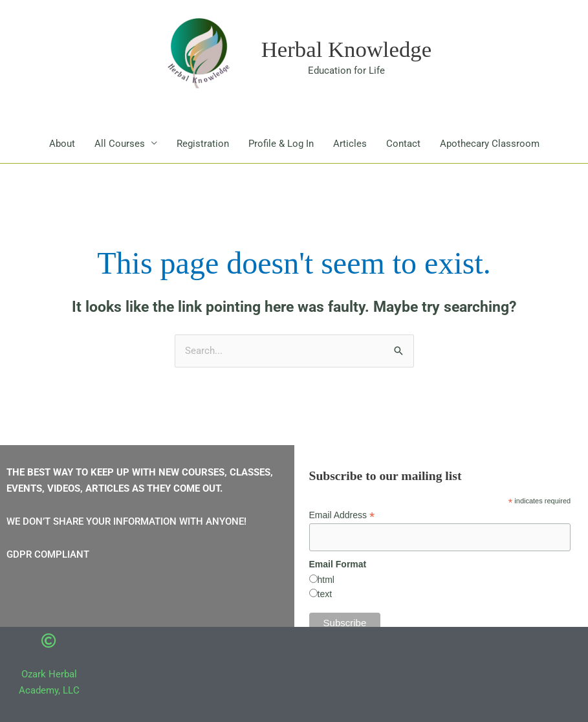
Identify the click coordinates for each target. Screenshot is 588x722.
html (326, 580)
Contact (403, 144)
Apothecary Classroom (490, 144)
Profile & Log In (281, 144)
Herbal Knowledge (346, 49)
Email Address (342, 516)
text (325, 595)
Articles (350, 144)
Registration (203, 144)
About (62, 144)
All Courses (120, 144)
